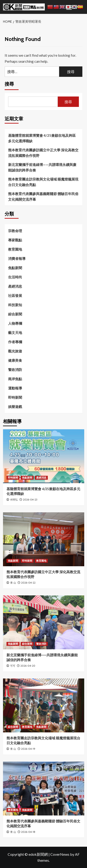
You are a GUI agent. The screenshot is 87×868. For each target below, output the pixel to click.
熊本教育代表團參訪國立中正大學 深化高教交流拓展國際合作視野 (43, 153)
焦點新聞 (15, 268)
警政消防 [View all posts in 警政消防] (41, 644)
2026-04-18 (28, 832)
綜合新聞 (15, 314)
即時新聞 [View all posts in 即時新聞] (13, 478)
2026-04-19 (28, 749)
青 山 (13, 583)
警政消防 (15, 370)
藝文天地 (15, 333)
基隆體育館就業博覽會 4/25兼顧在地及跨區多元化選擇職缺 (42, 138)
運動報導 (15, 388)
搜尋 (9, 84)
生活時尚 (15, 277)
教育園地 (15, 249)
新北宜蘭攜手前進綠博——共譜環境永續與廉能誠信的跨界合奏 (42, 167)
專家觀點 (15, 240)
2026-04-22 (28, 583)
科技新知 (15, 305)
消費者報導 (17, 258)
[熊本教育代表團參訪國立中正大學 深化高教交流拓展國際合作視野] (44, 539)
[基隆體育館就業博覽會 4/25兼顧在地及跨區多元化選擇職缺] (44, 456)
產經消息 (15, 286)
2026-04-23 (30, 500)
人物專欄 (15, 323)
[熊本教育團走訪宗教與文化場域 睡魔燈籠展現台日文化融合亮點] (44, 705)
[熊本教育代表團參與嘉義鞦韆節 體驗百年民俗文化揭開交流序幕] (44, 789)
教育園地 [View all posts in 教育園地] (41, 561)
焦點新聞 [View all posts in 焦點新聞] (27, 478)
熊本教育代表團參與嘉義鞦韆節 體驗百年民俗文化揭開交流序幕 (43, 196)
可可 (13, 666)
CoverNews (60, 854)
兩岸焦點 (15, 379)
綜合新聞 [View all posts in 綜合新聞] (27, 644)
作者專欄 (15, 342)
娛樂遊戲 (15, 407)
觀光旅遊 (15, 351)
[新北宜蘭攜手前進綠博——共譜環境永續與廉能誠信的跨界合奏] (44, 622)
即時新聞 (15, 397)
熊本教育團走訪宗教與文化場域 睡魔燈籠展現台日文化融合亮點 (43, 182)
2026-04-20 (28, 666)
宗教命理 (15, 231)
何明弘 (14, 500)
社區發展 (15, 296)
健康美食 (15, 360)
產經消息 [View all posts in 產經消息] (41, 478)
